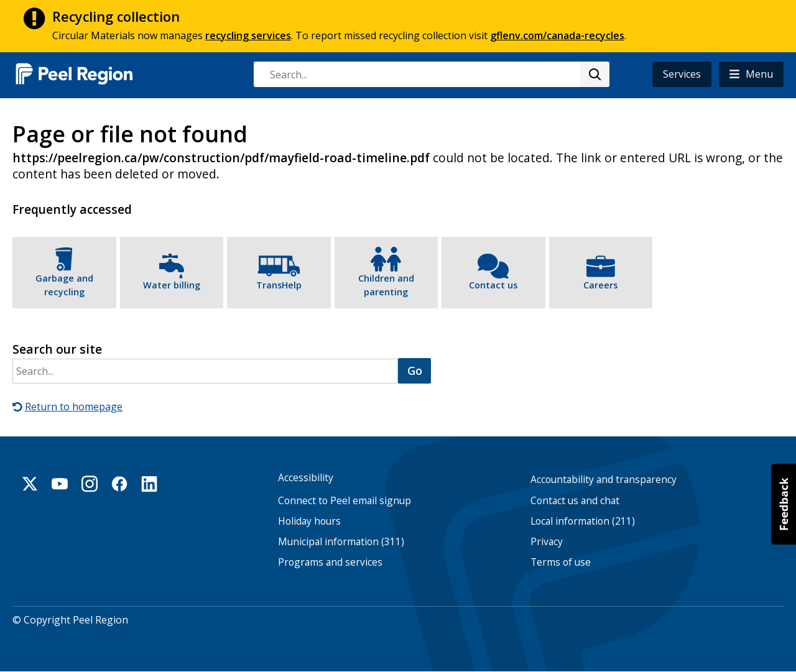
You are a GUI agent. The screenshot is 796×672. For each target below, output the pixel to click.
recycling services (248, 35)
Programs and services (330, 562)
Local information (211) (583, 521)
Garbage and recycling (64, 285)
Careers (600, 285)
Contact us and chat (575, 501)
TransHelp (279, 285)
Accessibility (306, 478)
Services (682, 74)
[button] (751, 74)
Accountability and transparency (604, 480)
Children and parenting (386, 285)
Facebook (119, 484)
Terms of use (561, 562)
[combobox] (431, 74)
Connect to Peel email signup (345, 501)
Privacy (547, 542)
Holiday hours (309, 521)
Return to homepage (74, 407)
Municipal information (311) (341, 542)
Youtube (60, 484)
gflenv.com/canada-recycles (557, 35)
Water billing (172, 285)
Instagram (90, 484)
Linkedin (149, 484)
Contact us (493, 285)
